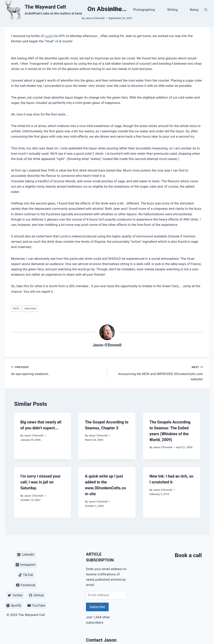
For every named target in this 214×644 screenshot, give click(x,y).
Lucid (49, 36)
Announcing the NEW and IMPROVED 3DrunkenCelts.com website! (157, 373)
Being (194, 10)
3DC (16, 308)
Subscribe (97, 607)
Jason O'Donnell (107, 345)
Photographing (144, 10)
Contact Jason (101, 640)
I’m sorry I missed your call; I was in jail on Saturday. (41, 482)
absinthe (30, 308)
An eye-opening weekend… (57, 370)
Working (115, 10)
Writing (172, 10)
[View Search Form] (206, 10)
